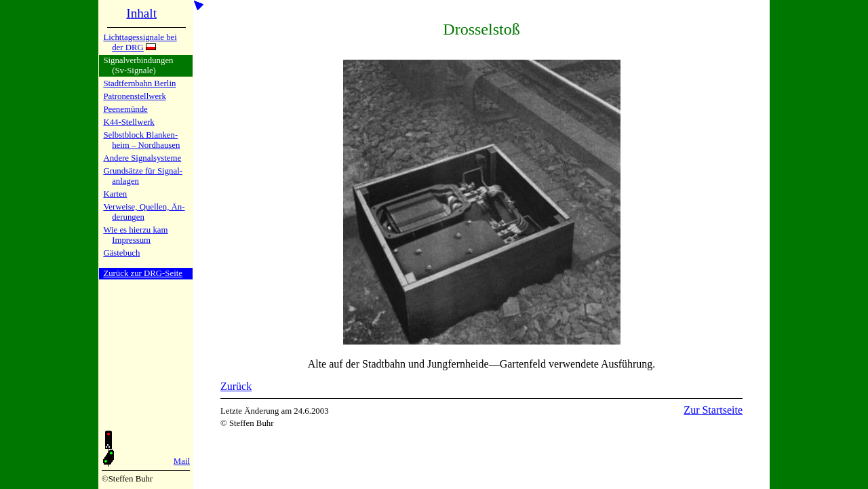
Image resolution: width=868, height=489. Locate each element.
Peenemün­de (125, 109)
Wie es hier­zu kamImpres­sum (135, 235)
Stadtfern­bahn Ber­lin (139, 83)
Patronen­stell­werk (134, 96)
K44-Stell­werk (129, 122)
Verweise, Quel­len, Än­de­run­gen (144, 212)
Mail (182, 461)
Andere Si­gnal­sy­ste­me (142, 158)
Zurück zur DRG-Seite (143, 273)
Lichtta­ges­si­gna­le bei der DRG (140, 42)
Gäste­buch (121, 253)
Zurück (236, 386)
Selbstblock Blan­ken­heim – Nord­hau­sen (141, 140)
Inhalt (141, 13)
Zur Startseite (713, 410)
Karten (115, 194)
